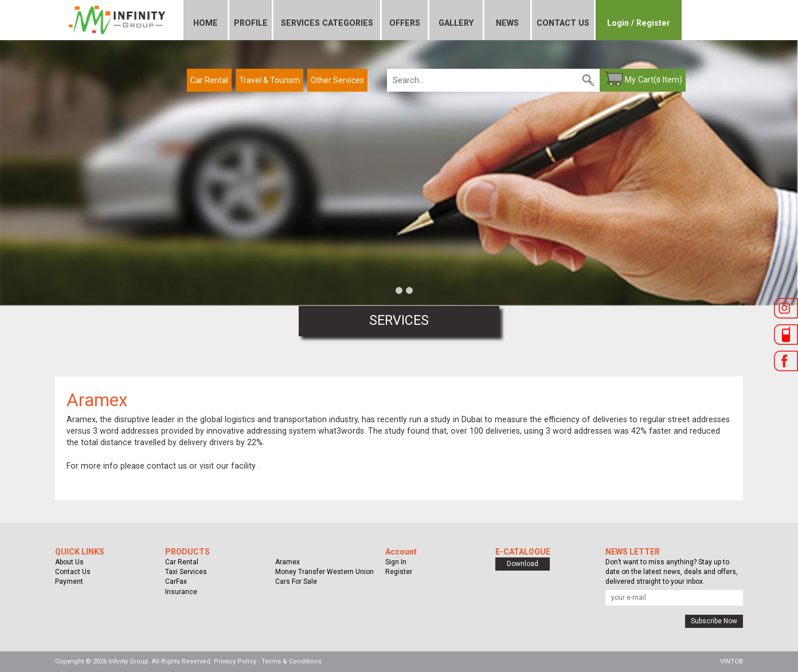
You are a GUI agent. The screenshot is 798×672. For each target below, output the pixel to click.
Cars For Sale (296, 581)
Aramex (287, 562)
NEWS (507, 23)
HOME (206, 23)
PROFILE (251, 23)
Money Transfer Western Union (324, 572)
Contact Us (73, 572)
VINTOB (731, 661)
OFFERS (405, 23)
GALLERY (456, 23)
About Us (69, 562)
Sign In (396, 562)
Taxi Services (186, 572)
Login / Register (639, 23)
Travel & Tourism (269, 80)
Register (399, 572)
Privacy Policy (235, 661)
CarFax (176, 581)
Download (523, 564)
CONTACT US (563, 23)
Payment (69, 581)
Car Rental (209, 80)
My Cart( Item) (654, 80)
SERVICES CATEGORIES (327, 23)
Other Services (337, 80)
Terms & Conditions (292, 661)
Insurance (181, 592)
